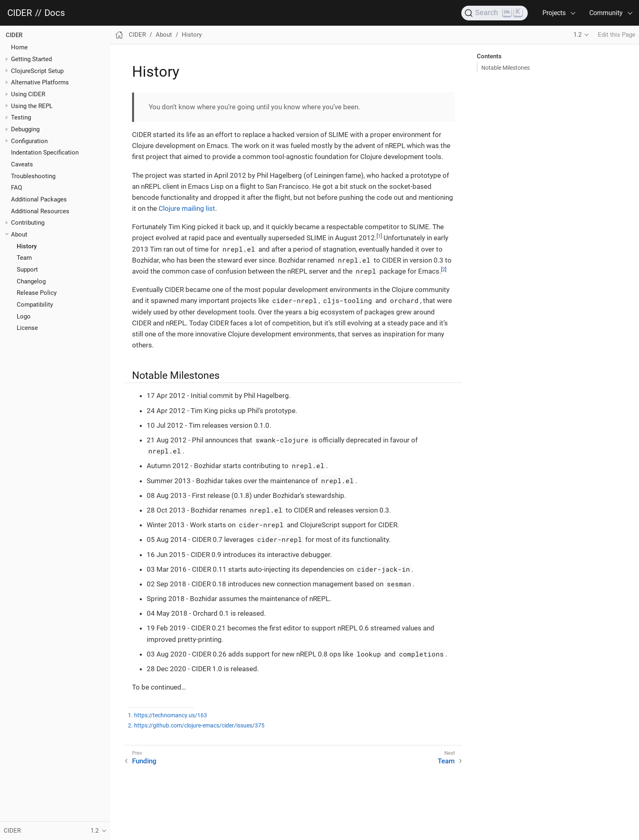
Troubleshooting (33, 176)
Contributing (28, 223)
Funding (144, 761)
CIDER (20, 13)
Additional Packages (39, 199)
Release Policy (37, 293)
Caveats (22, 164)
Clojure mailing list (187, 208)
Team (24, 258)
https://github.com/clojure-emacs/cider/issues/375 (199, 726)
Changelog (31, 281)
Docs (55, 13)
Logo (24, 316)
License (27, 328)
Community (606, 13)
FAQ (17, 188)
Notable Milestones (506, 68)
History (27, 246)
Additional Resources (40, 211)
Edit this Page (617, 35)
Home (19, 47)
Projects (554, 13)
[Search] (495, 13)
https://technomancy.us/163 (171, 715)
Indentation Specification (45, 153)
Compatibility (35, 305)
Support (27, 270)
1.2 (577, 35)
